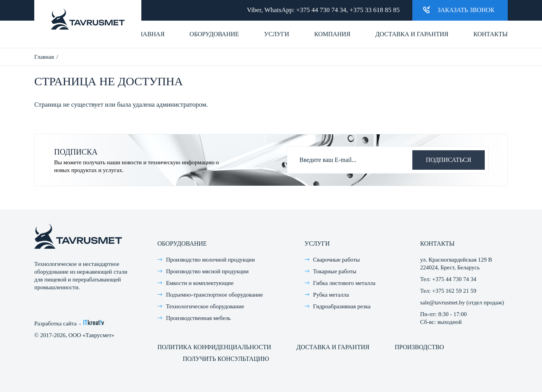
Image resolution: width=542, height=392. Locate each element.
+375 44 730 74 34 (321, 10)
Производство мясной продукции (207, 271)
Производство (420, 347)
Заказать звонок (459, 10)
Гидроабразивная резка (342, 306)
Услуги (277, 34)
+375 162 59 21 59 (454, 291)
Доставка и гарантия (412, 34)
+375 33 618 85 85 (375, 10)
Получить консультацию (226, 359)
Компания (332, 34)
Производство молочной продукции (210, 260)
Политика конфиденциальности (214, 347)
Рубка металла (331, 295)
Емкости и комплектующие (200, 283)
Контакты (491, 34)
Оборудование (214, 34)
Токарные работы (335, 271)
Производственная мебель (198, 318)
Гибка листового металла (344, 283)
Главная (150, 34)
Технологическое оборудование (205, 306)
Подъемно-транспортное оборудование (214, 295)
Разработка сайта (55, 323)
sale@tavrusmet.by (443, 302)
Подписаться (449, 160)
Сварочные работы (336, 260)
